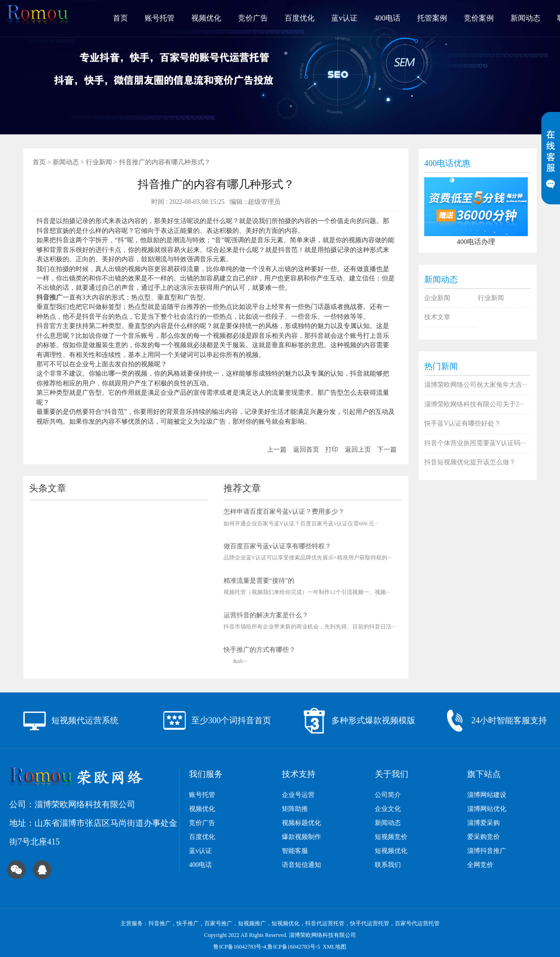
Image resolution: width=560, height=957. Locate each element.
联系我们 (388, 865)
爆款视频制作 (301, 837)
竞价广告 (253, 18)
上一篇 (277, 450)
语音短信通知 (301, 865)
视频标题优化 (301, 823)
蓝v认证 (344, 18)
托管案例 (432, 18)
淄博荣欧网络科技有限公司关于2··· (474, 404)
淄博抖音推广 (487, 851)
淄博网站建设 (487, 795)
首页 (120, 18)
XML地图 (335, 947)
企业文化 (388, 809)
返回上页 (358, 450)
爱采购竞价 (483, 837)
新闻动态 (525, 18)
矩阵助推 (295, 809)
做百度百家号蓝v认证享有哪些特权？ (277, 546)
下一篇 (387, 450)
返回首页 (306, 450)
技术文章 (437, 317)
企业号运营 (298, 795)
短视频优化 (391, 851)
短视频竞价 (391, 837)
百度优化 (300, 18)
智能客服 (295, 851)
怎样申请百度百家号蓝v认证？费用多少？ (284, 512)
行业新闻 (99, 162)
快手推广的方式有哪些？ (259, 650)
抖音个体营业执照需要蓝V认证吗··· (475, 443)
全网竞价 (480, 865)
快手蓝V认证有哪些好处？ (462, 423)
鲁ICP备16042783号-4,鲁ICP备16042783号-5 (266, 947)
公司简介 (388, 795)
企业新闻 (437, 298)
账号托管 (160, 18)
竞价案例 (479, 18)
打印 (332, 450)
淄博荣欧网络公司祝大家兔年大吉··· (476, 385)
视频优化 (206, 18)
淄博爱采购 (483, 823)
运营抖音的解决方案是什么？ (266, 615)
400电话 (387, 18)
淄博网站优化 (487, 809)
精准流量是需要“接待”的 (259, 581)
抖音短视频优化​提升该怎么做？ (470, 462)
